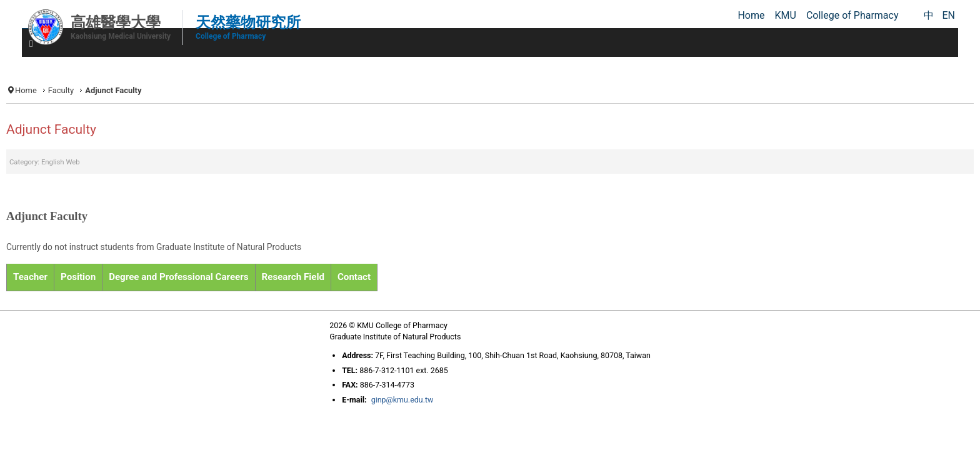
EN (948, 15)
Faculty (183, 88)
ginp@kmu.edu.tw (389, 424)
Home (145, 88)
